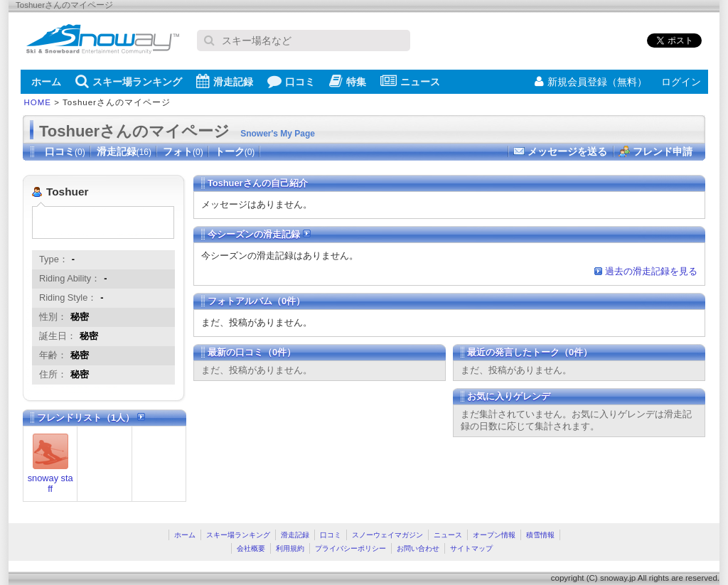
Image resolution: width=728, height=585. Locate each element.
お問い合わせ (418, 548)
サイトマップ (471, 548)
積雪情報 (540, 535)
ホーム (46, 82)
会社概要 (251, 548)
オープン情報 (494, 535)
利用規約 (290, 548)
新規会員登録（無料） (591, 82)
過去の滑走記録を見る (651, 271)
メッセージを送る (567, 151)
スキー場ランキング (129, 81)
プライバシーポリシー (350, 548)
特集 (348, 81)
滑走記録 (225, 81)
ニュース (410, 81)
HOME (38, 102)
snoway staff (50, 483)
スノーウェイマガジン (387, 535)
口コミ (291, 81)
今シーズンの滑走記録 (259, 234)
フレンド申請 (663, 151)
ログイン (681, 82)
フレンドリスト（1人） (91, 418)
